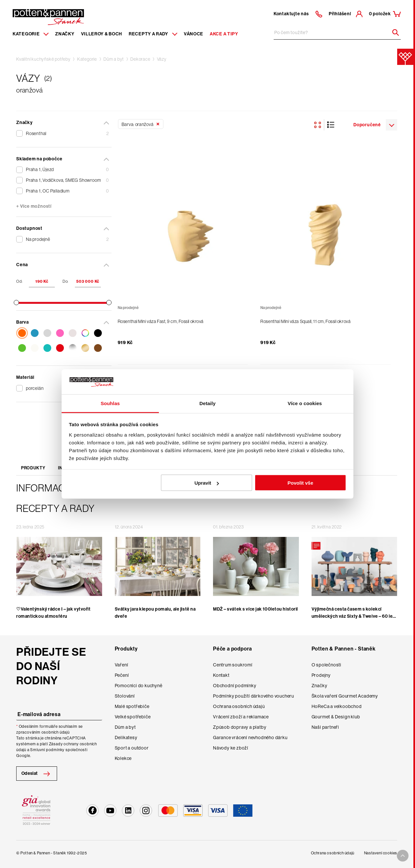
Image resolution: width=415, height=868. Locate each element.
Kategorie (87, 59)
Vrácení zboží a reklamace (241, 717)
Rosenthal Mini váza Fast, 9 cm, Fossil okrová (161, 321)
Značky (65, 34)
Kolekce (123, 758)
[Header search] (393, 32)
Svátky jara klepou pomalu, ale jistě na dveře (155, 613)
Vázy (162, 59)
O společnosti (326, 665)
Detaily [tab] (207, 403)
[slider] (16, 303)
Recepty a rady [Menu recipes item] (153, 34)
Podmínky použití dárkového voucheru (254, 696)
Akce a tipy (224, 34)
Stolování (125, 696)
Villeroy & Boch (102, 34)
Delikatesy (126, 738)
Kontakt (221, 675)
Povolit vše (300, 483)
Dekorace (140, 59)
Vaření (122, 665)
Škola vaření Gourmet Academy (345, 696)
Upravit (207, 483)
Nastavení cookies (381, 853)
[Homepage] (48, 17)
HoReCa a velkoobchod (337, 706)
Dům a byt (114, 59)
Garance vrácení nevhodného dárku (250, 738)
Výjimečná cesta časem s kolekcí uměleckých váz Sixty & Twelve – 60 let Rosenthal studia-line (353, 616)
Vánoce (194, 34)
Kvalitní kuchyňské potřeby (43, 59)
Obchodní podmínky (235, 686)
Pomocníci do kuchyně (139, 686)
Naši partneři (325, 727)
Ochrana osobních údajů (239, 706)
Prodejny (321, 675)
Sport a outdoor (132, 748)
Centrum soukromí (233, 665)
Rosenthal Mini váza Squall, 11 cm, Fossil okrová (305, 321)
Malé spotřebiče (132, 706)
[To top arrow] (403, 856)
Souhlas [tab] (110, 403)
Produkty (33, 468)
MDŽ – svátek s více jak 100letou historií (255, 609)
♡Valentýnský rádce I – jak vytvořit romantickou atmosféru (53, 613)
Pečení (122, 675)
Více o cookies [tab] (305, 403)
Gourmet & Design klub (336, 717)
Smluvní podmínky (47, 750)
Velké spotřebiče (133, 717)
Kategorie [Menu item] (31, 34)
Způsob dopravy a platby (240, 727)
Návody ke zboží (231, 748)
